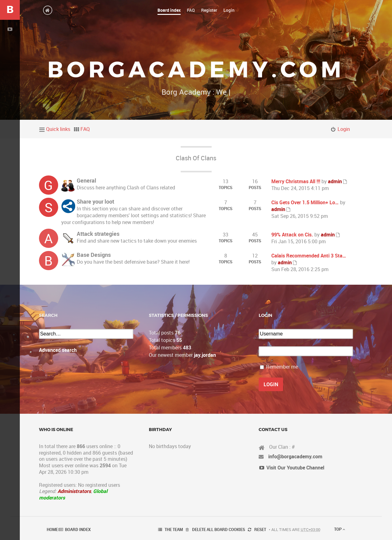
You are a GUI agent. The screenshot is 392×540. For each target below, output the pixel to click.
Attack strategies (98, 234)
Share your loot (95, 201)
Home (52, 529)
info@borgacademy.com (295, 456)
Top (340, 529)
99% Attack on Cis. (292, 235)
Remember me (282, 367)
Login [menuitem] (344, 129)
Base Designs (94, 255)
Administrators (74, 491)
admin (335, 181)
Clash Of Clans (196, 158)
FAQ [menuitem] (85, 129)
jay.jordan (205, 355)
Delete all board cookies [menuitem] (219, 529)
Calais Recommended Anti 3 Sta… (309, 256)
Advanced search (58, 350)
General (86, 180)
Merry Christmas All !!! (296, 181)
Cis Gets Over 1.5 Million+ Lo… (305, 202)
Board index (78, 529)
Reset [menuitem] (260, 529)
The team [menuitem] (174, 529)
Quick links (58, 129)
